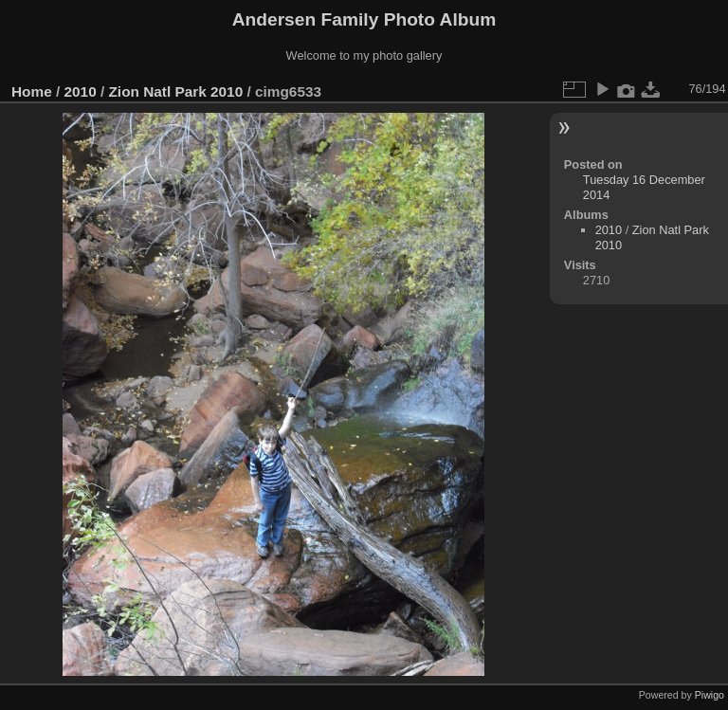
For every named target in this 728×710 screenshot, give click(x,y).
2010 (81, 91)
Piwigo (710, 695)
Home (32, 91)
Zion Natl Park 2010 (175, 91)
